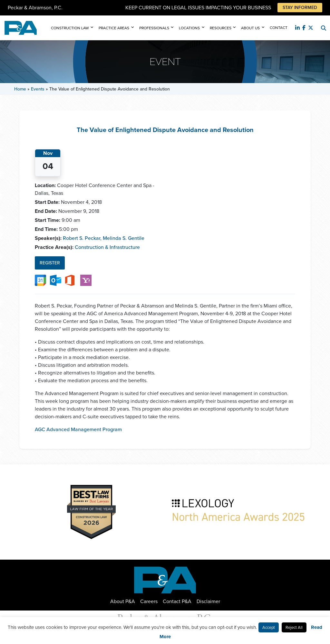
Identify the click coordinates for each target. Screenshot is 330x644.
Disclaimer (208, 601)
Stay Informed (300, 8)
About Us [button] (250, 28)
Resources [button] (221, 28)
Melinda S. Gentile (124, 238)
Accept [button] (269, 627)
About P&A (123, 601)
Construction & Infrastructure (107, 247)
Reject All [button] (294, 627)
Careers (149, 601)
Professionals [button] (154, 28)
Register (50, 263)
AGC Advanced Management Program (78, 429)
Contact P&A (177, 601)
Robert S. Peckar (82, 238)
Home (20, 89)
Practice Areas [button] (114, 28)
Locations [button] (189, 28)
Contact (279, 28)
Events (38, 89)
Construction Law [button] (70, 28)
